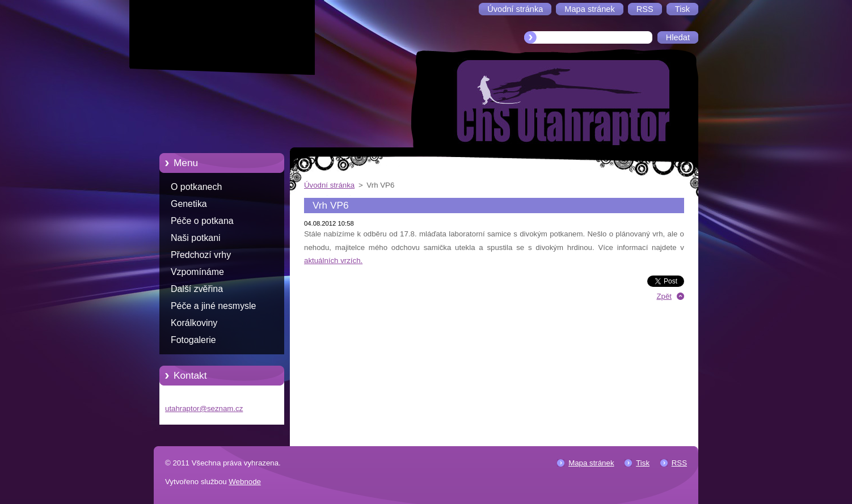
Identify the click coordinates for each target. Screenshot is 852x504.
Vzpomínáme (197, 272)
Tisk (643, 463)
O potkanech (196, 187)
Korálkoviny (194, 323)
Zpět (664, 296)
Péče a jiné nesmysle (213, 306)
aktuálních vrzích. (333, 261)
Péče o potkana (202, 221)
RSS (679, 463)
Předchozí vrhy (201, 255)
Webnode (245, 482)
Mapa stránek (591, 463)
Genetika (189, 204)
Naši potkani (196, 238)
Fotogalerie (193, 340)
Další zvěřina (197, 289)
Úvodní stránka (329, 185)
